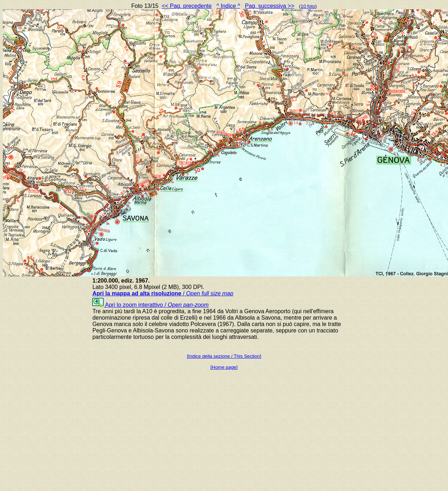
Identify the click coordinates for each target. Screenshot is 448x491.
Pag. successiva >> (270, 6)
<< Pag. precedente (187, 6)
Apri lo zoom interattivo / (150, 305)
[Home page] (224, 367)
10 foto (308, 6)
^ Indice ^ (228, 6)
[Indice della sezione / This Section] (224, 356)
